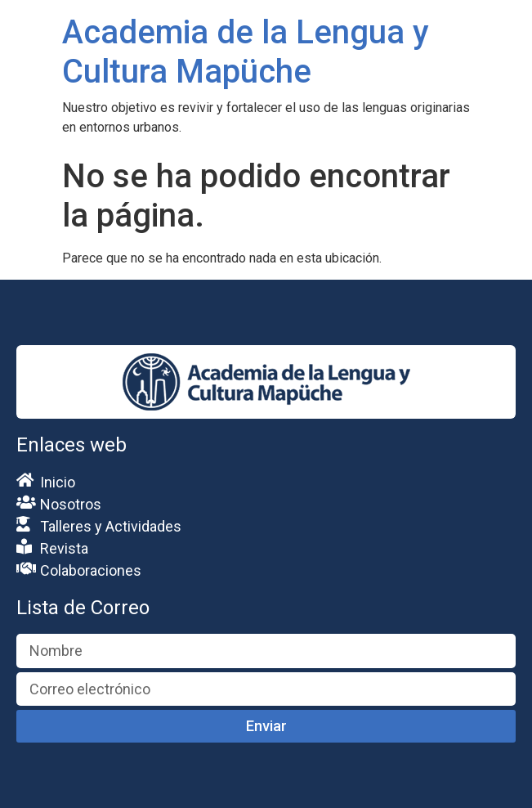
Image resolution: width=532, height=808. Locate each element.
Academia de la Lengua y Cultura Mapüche (246, 52)
